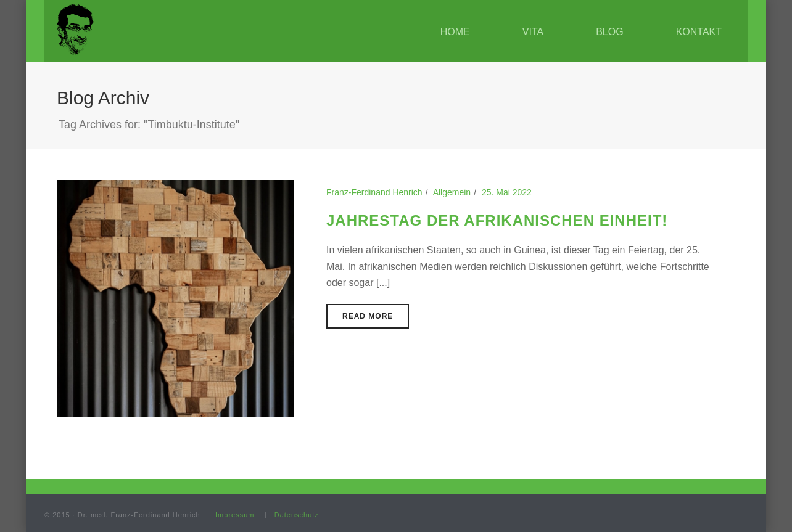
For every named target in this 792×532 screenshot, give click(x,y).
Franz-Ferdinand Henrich (374, 192)
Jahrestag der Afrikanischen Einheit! (497, 220)
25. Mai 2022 (507, 192)
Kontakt (699, 32)
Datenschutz (297, 515)
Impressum (235, 515)
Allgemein (452, 192)
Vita (533, 32)
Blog (609, 32)
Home (455, 32)
